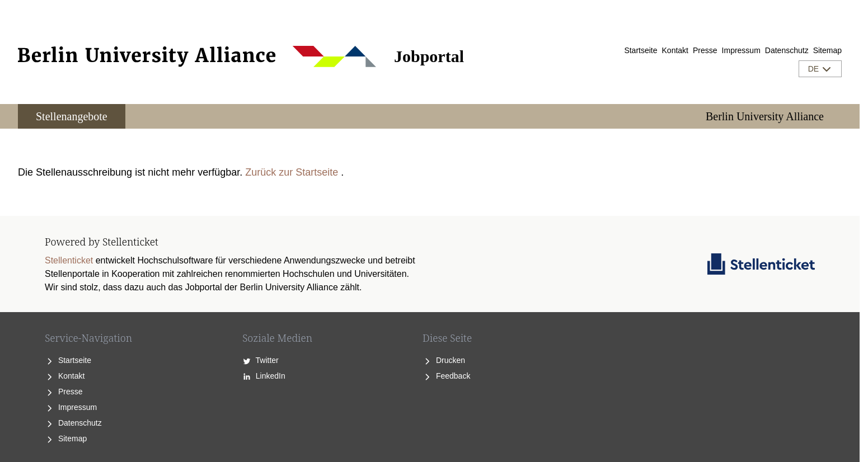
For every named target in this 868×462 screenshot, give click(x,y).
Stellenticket (69, 260)
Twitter (261, 360)
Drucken (444, 360)
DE (820, 69)
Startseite (641, 50)
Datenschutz (787, 50)
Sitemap (827, 50)
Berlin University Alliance (765, 116)
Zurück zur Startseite (292, 172)
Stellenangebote (72, 116)
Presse (705, 50)
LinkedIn (264, 376)
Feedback (446, 376)
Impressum (741, 50)
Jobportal (429, 56)
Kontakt (675, 50)
